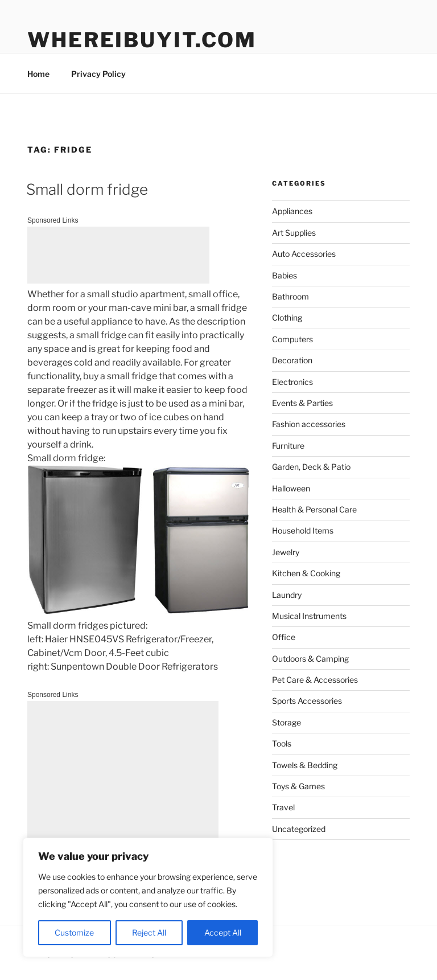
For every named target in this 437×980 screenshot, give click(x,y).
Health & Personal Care (314, 509)
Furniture (288, 446)
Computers (292, 339)
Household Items (303, 530)
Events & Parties (302, 403)
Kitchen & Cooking (306, 573)
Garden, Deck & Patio (311, 467)
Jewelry (286, 552)
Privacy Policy (98, 74)
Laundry (287, 595)
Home (38, 74)
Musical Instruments (309, 616)
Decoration (292, 360)
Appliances (292, 211)
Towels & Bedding (305, 765)
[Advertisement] (118, 255)
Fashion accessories (309, 424)
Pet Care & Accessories (315, 680)
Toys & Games (298, 786)
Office (284, 637)
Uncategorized (299, 829)
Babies (285, 275)
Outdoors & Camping (310, 659)
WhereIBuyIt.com (142, 40)
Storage (286, 722)
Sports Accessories (307, 701)
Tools (282, 743)
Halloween (291, 488)
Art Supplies (294, 233)
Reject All (149, 932)
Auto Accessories (304, 254)
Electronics (292, 382)
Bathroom (290, 296)
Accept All (223, 932)
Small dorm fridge (87, 189)
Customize (74, 932)
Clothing (287, 317)
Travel (283, 807)
